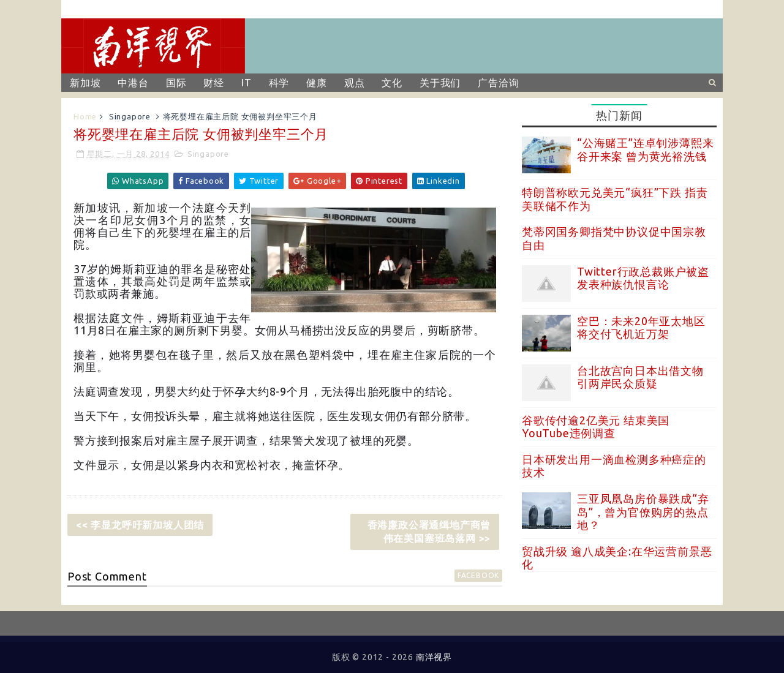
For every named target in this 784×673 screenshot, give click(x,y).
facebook (478, 575)
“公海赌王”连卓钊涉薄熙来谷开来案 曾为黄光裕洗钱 (645, 149)
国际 (176, 83)
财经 (214, 83)
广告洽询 (498, 83)
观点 (355, 83)
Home (85, 116)
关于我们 (440, 83)
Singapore (130, 116)
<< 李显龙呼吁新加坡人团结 (140, 525)
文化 (392, 83)
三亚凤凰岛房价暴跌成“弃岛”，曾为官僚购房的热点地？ (643, 512)
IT (247, 83)
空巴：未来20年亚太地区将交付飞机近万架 (641, 328)
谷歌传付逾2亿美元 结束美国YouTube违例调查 (596, 427)
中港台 (133, 83)
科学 (279, 83)
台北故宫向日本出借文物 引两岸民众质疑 (640, 377)
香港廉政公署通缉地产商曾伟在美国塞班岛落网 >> (429, 532)
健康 (317, 83)
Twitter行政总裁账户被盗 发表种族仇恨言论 (643, 278)
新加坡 (85, 83)
